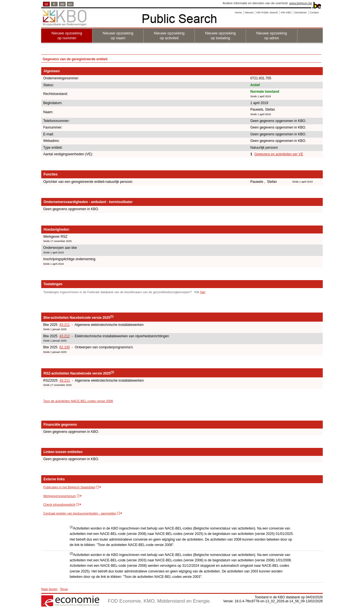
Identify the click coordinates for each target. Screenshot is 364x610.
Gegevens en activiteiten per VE (279, 154)
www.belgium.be (301, 3)
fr (54, 4)
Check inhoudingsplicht (59, 504)
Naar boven (49, 589)
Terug (64, 589)
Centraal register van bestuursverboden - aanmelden (80, 513)
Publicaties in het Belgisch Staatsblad (69, 487)
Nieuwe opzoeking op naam (118, 36)
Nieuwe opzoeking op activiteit (169, 36)
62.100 (65, 347)
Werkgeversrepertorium (60, 496)
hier (203, 292)
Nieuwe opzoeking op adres (272, 36)
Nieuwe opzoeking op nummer (67, 36)
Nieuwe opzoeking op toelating (220, 36)
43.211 (65, 325)
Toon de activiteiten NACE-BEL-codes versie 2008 (78, 401)
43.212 (65, 336)
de (62, 4)
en (70, 4)
